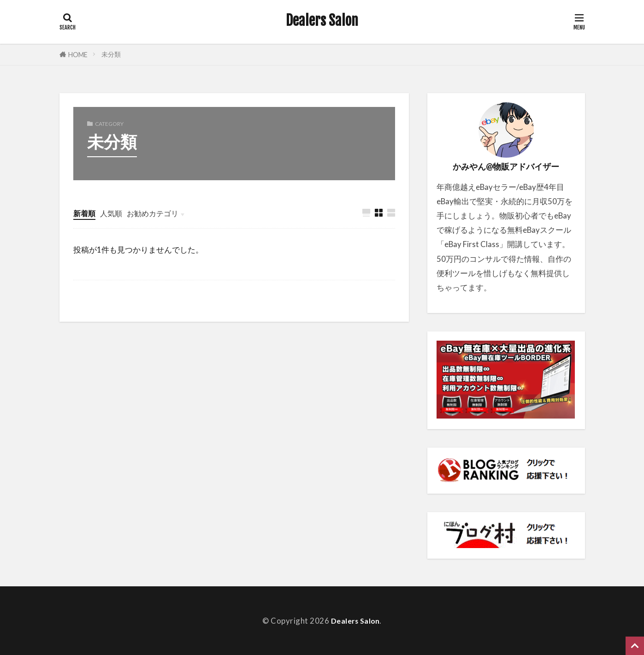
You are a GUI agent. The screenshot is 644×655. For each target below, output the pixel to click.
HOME (78, 55)
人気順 (113, 213)
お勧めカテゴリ (157, 213)
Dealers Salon (322, 21)
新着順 (85, 213)
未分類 (111, 54)
